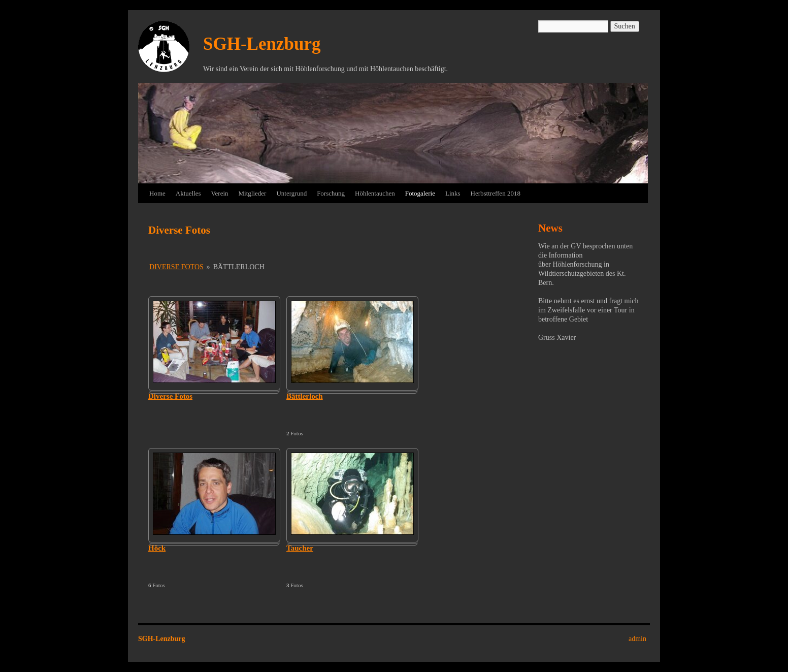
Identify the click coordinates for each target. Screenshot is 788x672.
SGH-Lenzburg (262, 44)
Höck (157, 548)
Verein (220, 193)
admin (637, 639)
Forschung (331, 193)
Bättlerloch (305, 396)
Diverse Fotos (176, 267)
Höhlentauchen (375, 193)
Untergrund (291, 193)
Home (157, 193)
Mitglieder (253, 193)
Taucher (300, 548)
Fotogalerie (420, 193)
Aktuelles (188, 193)
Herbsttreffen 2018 (496, 193)
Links (453, 193)
